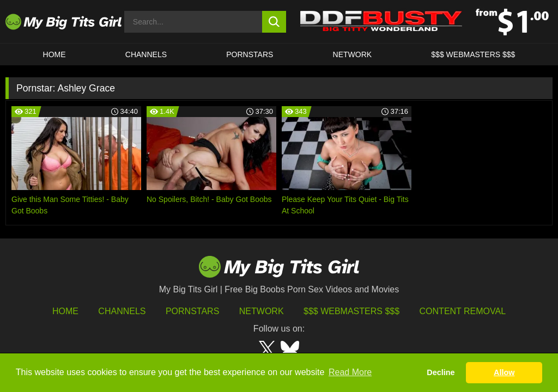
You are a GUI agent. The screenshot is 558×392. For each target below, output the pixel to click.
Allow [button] (504, 372)
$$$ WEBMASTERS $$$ (473, 54)
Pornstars (250, 54)
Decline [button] (441, 372)
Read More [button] (350, 372)
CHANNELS (146, 54)
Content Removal (463, 311)
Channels (122, 311)
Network (353, 54)
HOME (54, 54)
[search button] (274, 22)
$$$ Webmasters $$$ (351, 311)
